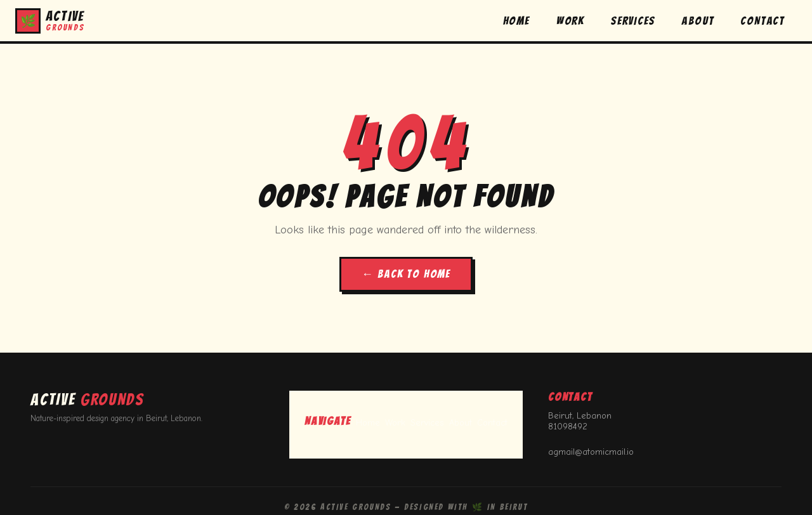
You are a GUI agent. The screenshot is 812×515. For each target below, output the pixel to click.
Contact (492, 423)
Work (395, 423)
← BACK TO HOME (406, 274)
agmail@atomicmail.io (591, 452)
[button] (50, 21)
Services (427, 423)
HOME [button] (516, 21)
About (461, 423)
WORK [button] (570, 21)
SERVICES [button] (633, 21)
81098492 (568, 427)
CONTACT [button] (763, 21)
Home (368, 423)
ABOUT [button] (697, 21)
